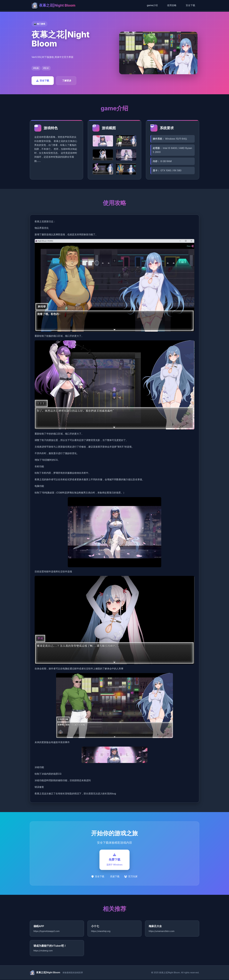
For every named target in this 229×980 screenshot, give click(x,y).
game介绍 (152, 5)
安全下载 (190, 5)
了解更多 (67, 81)
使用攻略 (172, 5)
